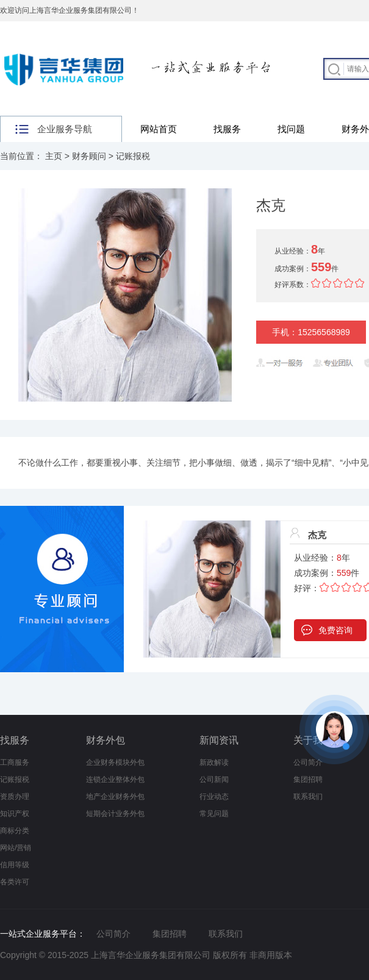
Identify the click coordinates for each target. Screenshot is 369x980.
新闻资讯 (219, 740)
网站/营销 (16, 848)
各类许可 (15, 882)
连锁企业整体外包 (115, 779)
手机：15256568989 (311, 332)
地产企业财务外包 (115, 797)
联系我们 (308, 797)
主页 (54, 156)
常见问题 (214, 814)
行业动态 (214, 797)
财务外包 (106, 740)
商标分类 (15, 831)
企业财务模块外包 (115, 762)
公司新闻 (214, 779)
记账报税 (133, 156)
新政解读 (214, 762)
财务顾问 (89, 156)
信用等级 (15, 865)
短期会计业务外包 (115, 814)
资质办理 (15, 797)
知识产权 (15, 814)
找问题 (291, 129)
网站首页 (159, 129)
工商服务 (15, 762)
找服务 (227, 129)
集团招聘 (308, 779)
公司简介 (113, 934)
